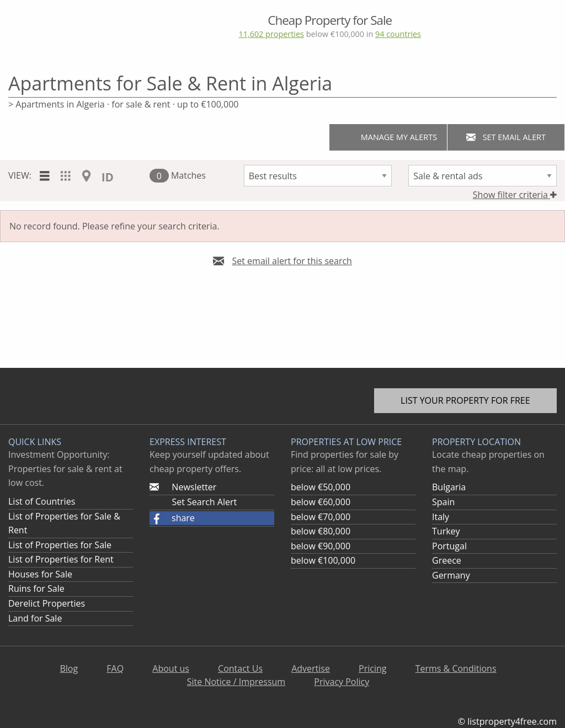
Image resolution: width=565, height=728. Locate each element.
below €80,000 (321, 531)
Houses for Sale (40, 574)
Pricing (372, 668)
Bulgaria (449, 487)
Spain (443, 502)
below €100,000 (323, 560)
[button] (212, 518)
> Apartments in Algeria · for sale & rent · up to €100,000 (123, 104)
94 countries (398, 34)
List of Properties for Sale (60, 545)
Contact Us (240, 668)
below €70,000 (321, 517)
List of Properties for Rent (61, 559)
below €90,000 (321, 546)
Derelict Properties (47, 603)
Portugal (449, 546)
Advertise (311, 668)
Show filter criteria (515, 195)
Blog (69, 668)
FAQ (115, 668)
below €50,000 (321, 487)
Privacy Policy (342, 682)
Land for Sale (35, 618)
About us (171, 668)
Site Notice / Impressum (236, 682)
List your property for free (465, 400)
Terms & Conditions (456, 668)
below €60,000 (321, 502)
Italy (441, 517)
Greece (447, 560)
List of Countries (42, 501)
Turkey (446, 531)
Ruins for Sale (36, 588)
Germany (451, 575)
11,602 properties (271, 34)
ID (108, 177)
